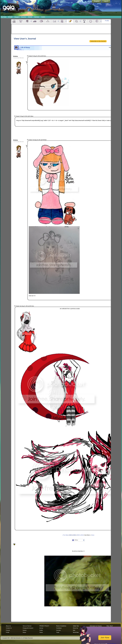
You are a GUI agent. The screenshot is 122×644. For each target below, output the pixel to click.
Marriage (91, 21)
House (27, 21)
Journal (70, 21)
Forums (23, 17)
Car (35, 21)
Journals (58, 630)
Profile (107, 21)
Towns (41, 632)
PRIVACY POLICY (44, 626)
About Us (8, 626)
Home (93, 535)
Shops (17, 17)
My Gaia (4, 17)
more (31, 21)
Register (97, 2)
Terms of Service (27, 626)
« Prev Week (65, 535)
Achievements (84, 21)
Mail (54, 21)
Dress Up (75, 628)
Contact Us (9, 628)
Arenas (41, 628)
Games (37, 17)
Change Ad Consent (28, 628)
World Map (76, 632)
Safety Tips (76, 626)
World (30, 17)
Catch (43, 17)
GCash (10, 17)
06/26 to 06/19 (80, 535)
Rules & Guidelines (61, 626)
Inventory (48, 21)
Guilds (41, 630)
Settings (97, 21)
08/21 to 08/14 (73, 535)
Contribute (59, 628)
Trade (58, 632)
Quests (76, 21)
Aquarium (41, 21)
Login (106, 2)
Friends (62, 21)
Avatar (21, 21)
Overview (14, 21)
